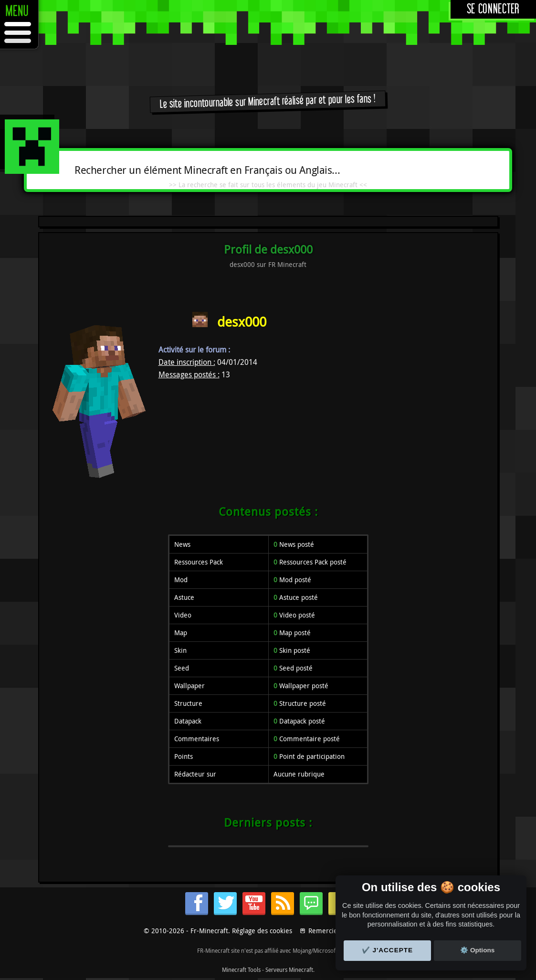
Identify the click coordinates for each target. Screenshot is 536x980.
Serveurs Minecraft (289, 969)
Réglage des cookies (262, 931)
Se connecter (493, 9)
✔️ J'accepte (388, 950)
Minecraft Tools (241, 969)
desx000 (242, 322)
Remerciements (332, 931)
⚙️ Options (477, 950)
